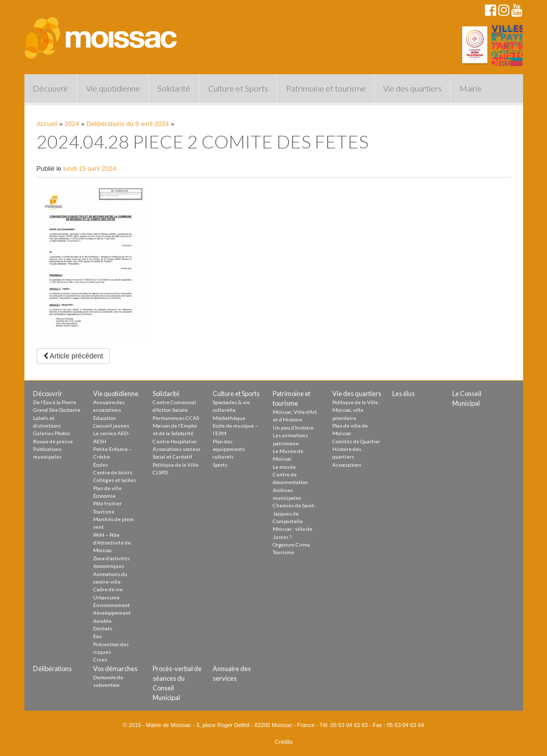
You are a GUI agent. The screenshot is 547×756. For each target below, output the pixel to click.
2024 (72, 124)
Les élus (404, 394)
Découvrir (50, 88)
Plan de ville (107, 488)
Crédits (284, 742)
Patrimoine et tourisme (326, 88)
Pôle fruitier (107, 503)
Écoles (100, 465)
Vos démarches (115, 669)
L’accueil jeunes (111, 426)
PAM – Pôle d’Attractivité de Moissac (112, 543)
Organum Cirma (291, 545)
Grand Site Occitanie (57, 410)
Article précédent (73, 356)
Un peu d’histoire (293, 428)
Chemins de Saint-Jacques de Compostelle (294, 513)
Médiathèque (229, 418)
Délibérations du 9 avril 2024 (128, 124)
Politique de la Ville (176, 465)
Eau (97, 636)
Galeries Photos (52, 433)
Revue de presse (53, 441)
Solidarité (174, 88)
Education (105, 418)
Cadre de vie (108, 589)
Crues (100, 659)
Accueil (47, 124)
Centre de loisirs (113, 472)
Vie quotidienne (113, 88)
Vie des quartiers (412, 88)
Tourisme (104, 511)
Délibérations (52, 669)
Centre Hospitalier (175, 441)
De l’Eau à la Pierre (55, 402)
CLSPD (160, 472)
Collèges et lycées (114, 480)
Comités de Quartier (356, 441)
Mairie (471, 88)
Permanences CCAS (176, 418)
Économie (104, 496)
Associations (347, 465)
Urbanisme (106, 597)
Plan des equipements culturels (229, 449)
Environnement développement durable (112, 613)
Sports (220, 465)
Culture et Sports (238, 88)
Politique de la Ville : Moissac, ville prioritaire (356, 410)
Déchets (103, 628)
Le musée (284, 467)
